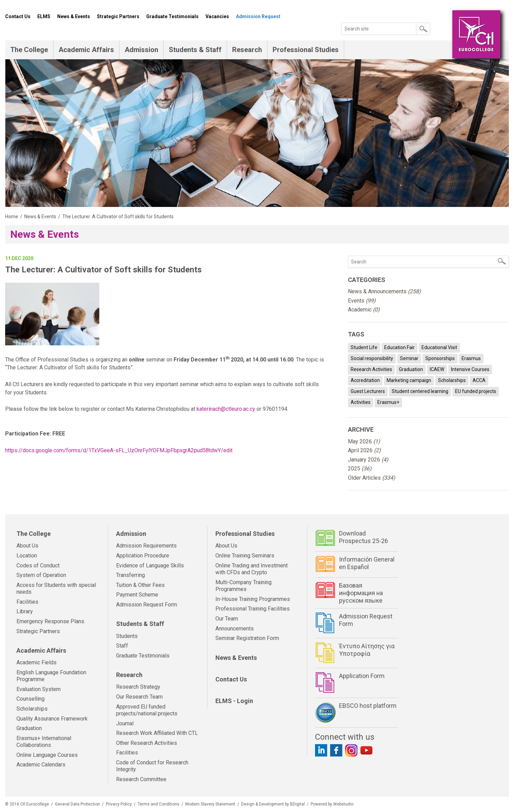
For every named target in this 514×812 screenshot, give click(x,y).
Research (247, 50)
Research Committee (141, 779)
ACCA (479, 380)
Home (12, 217)
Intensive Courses (470, 369)
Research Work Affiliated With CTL (157, 733)
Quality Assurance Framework (52, 719)
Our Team (227, 619)
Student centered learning (420, 391)
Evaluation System (39, 689)
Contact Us (18, 16)
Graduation (411, 369)
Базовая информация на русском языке (361, 593)
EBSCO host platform (368, 706)
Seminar (409, 358)
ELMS (44, 16)
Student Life (364, 347)
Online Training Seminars (245, 556)
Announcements (235, 629)
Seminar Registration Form (247, 638)
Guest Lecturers (368, 391)
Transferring (130, 575)
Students (127, 636)
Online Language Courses (47, 755)
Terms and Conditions (159, 804)
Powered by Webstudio (332, 804)
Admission (141, 50)
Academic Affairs (86, 50)
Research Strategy (138, 687)
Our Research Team (139, 697)
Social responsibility (372, 358)
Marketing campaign (409, 380)
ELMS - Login (234, 701)
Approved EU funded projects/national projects (147, 710)
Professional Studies (306, 50)
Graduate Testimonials (172, 16)
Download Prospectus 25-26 (363, 537)
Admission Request (258, 16)
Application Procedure (143, 556)
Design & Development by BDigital (273, 804)
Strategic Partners (118, 16)
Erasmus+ (388, 402)
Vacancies (217, 16)
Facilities (27, 602)
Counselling (30, 699)
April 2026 (364, 450)
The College (29, 50)
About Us (27, 546)
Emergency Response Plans (50, 621)
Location (27, 556)
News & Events (74, 16)
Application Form (362, 676)
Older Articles (372, 478)
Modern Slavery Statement (210, 804)
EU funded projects (476, 391)
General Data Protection (77, 804)
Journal (125, 723)
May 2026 (364, 441)
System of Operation (41, 575)
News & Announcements (384, 291)
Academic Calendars (41, 765)
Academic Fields (36, 662)
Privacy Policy (119, 804)
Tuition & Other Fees (140, 585)
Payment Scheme (137, 595)
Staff (122, 646)
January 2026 (368, 460)
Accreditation (365, 380)
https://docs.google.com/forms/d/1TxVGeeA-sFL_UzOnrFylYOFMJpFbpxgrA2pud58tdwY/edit (119, 450)
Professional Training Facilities (253, 609)
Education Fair (399, 347)
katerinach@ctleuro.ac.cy (226, 409)
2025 (360, 469)
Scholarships (452, 380)
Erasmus (471, 358)
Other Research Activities (147, 743)
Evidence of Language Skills (150, 565)
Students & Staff (195, 50)
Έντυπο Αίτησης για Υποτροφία (367, 650)
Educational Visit (439, 347)
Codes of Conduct (38, 565)
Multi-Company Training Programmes (243, 586)
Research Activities (371, 369)
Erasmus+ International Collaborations (44, 742)
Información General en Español (367, 563)
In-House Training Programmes (253, 599)
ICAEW (437, 369)
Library (25, 611)
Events (362, 301)
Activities (361, 402)
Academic (364, 310)
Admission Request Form (147, 605)
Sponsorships (440, 358)
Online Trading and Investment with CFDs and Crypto (252, 569)
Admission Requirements (146, 546)
